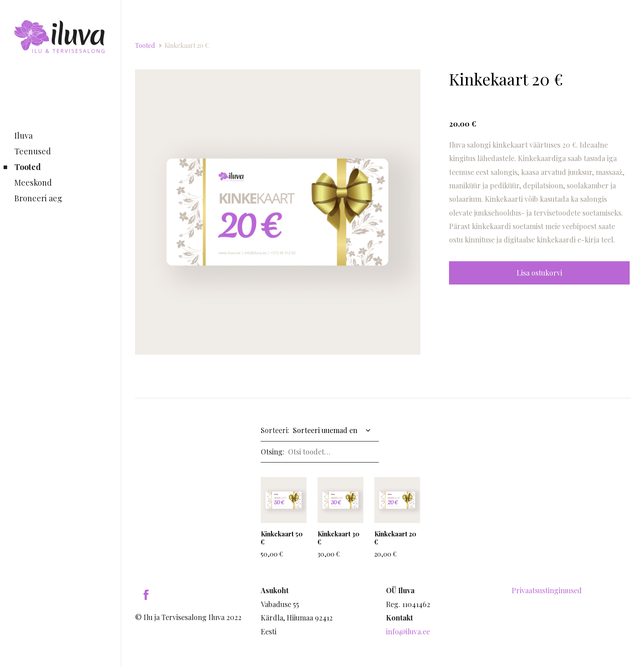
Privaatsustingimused (547, 590)
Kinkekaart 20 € (187, 45)
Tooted (28, 167)
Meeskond (33, 183)
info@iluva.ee (408, 631)
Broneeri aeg (38, 198)
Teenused (33, 151)
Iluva (23, 136)
